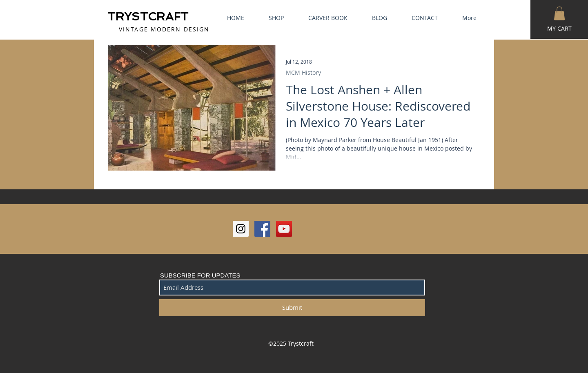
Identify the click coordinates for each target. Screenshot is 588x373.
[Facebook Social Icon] (262, 229)
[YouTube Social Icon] (284, 229)
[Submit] (292, 308)
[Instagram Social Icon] (241, 229)
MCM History (303, 72)
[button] (559, 13)
